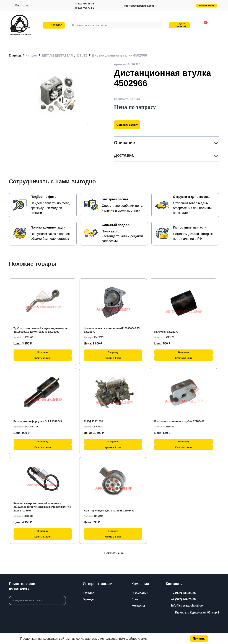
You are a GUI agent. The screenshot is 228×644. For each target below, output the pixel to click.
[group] (57, 94)
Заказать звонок (207, 6)
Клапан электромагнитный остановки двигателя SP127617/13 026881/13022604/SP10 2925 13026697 (40, 507)
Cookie (143, 639)
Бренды (89, 599)
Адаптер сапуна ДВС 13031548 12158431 (112, 510)
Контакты (138, 606)
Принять (199, 639)
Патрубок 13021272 (168, 332)
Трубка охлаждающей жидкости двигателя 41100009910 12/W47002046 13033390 (40, 328)
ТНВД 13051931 (95, 421)
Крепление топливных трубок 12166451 (182, 421)
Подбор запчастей (179, 25)
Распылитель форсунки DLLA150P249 (41, 421)
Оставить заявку (129, 125)
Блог (135, 599)
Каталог (88, 593)
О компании (140, 593)
